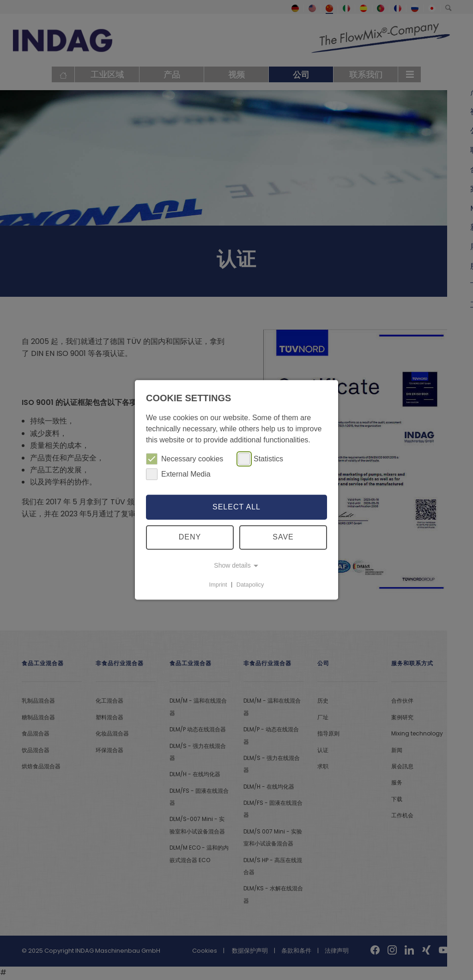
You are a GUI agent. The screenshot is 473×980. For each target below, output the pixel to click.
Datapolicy (250, 585)
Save (283, 537)
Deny (190, 537)
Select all (236, 507)
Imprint (218, 585)
